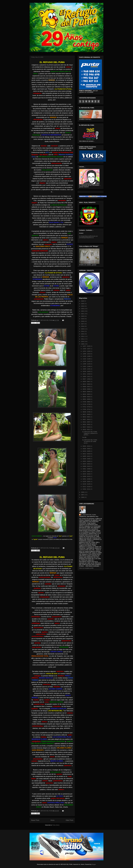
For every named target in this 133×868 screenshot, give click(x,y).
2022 (83, 311)
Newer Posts (35, 820)
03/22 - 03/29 (87, 461)
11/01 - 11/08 (87, 366)
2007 (83, 495)
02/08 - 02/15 (87, 476)
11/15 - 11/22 (87, 361)
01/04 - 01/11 (87, 489)
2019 (83, 319)
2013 (83, 334)
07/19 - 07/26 (87, 404)
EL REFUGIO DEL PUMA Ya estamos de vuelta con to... (90, 441)
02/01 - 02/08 (87, 479)
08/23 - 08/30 (87, 392)
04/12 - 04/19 (87, 454)
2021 (83, 314)
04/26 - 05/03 (87, 449)
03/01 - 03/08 (87, 469)
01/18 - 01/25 (87, 484)
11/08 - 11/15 (87, 364)
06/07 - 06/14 (87, 419)
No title (84, 437)
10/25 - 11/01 (87, 369)
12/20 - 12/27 (87, 349)
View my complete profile (86, 568)
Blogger (94, 864)
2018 (83, 321)
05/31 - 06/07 (87, 422)
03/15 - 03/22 (87, 464)
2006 (83, 497)
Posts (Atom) (56, 825)
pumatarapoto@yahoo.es (86, 238)
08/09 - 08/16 (87, 397)
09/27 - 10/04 (87, 379)
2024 (83, 306)
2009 (83, 344)
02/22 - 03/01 (87, 471)
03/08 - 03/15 (87, 466)
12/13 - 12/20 (87, 351)
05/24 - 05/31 (87, 424)
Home (53, 820)
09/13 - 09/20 (87, 384)
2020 (83, 316)
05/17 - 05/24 (87, 427)
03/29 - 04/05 (87, 459)
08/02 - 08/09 (87, 399)
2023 (83, 309)
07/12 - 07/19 (87, 407)
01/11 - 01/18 (87, 487)
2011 (83, 339)
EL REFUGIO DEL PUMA (88, 515)
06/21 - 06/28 (87, 414)
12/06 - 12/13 (87, 354)
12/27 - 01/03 (87, 346)
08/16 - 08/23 (87, 394)
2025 (83, 304)
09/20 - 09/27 (87, 382)
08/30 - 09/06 (87, 389)
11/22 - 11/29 (87, 359)
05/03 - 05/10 (87, 446)
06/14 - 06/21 (87, 417)
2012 (83, 336)
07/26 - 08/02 (87, 402)
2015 (83, 329)
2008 (83, 492)
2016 (83, 326)
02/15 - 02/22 (87, 474)
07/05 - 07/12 (87, 409)
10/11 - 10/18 (87, 374)
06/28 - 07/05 (87, 412)
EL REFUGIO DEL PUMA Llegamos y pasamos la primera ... (90, 433)
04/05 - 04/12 (87, 456)
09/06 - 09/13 (87, 387)
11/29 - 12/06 (87, 356)
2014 (83, 331)
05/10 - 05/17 (87, 430)
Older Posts (70, 820)
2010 (83, 341)
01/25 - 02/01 (87, 481)
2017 (83, 324)
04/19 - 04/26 (87, 451)
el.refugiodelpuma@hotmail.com (88, 236)
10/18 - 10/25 (87, 371)
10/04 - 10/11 (87, 377)
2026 (83, 301)
